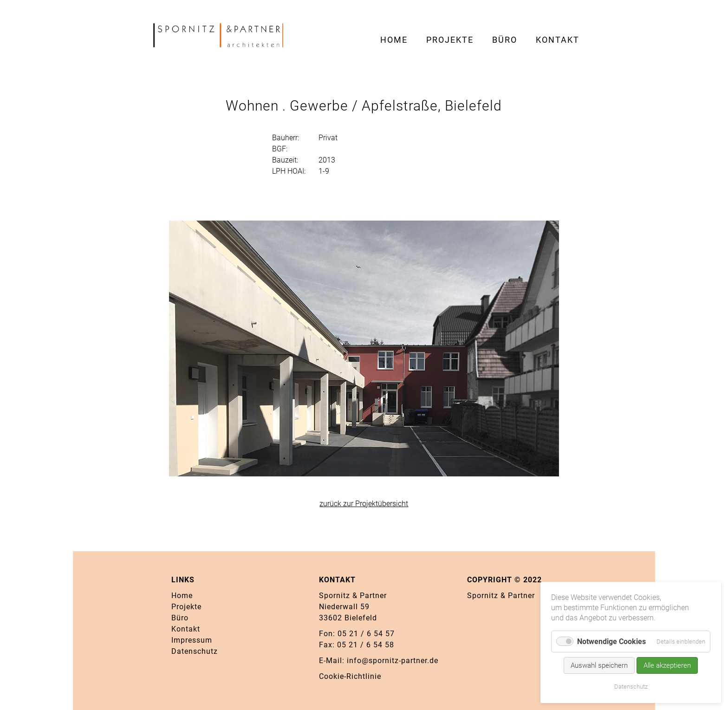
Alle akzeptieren (667, 665)
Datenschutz (631, 687)
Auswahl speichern (599, 665)
